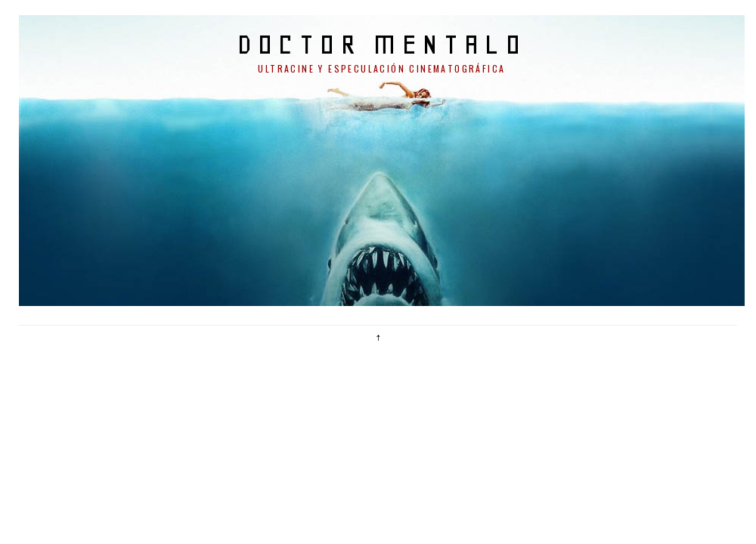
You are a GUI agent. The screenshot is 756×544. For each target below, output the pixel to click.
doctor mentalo (382, 44)
